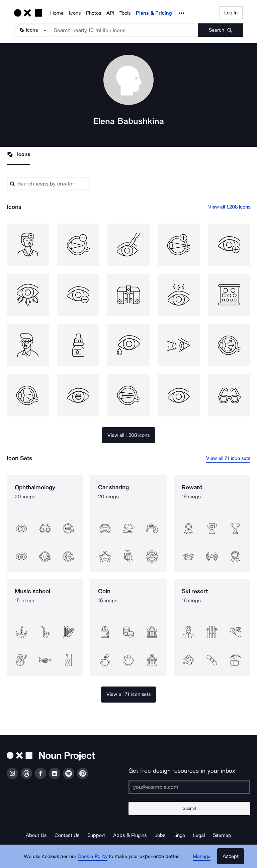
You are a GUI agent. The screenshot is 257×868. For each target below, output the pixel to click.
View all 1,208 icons (229, 207)
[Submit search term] (220, 30)
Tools (125, 13)
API (110, 13)
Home (57, 13)
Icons (75, 13)
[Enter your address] (189, 787)
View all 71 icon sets (228, 458)
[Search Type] (32, 30)
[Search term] (124, 30)
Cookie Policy (93, 856)
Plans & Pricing (154, 13)
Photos (94, 13)
